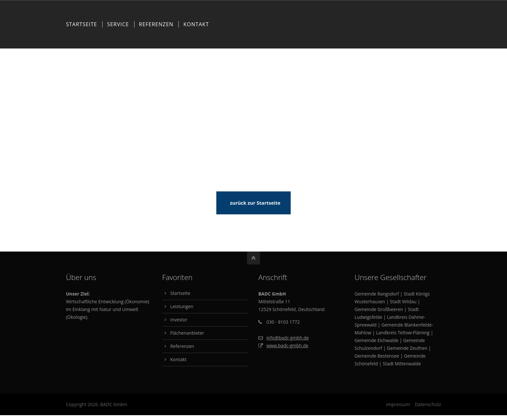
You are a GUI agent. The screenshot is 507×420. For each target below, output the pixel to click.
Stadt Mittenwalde (402, 364)
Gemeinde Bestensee (377, 356)
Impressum (398, 404)
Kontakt (178, 359)
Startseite (180, 293)
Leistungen (182, 306)
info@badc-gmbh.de (288, 338)
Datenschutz (428, 404)
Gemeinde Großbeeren (379, 309)
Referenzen (182, 346)
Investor (179, 320)
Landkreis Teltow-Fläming (403, 333)
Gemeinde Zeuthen (407, 348)
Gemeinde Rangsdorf (377, 294)
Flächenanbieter (187, 333)
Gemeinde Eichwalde (377, 340)
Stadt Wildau (403, 302)
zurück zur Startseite (255, 203)
